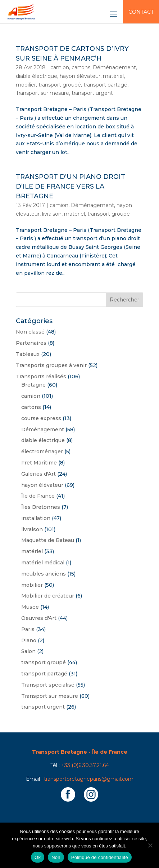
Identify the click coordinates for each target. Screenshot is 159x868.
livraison (52, 214)
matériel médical (43, 563)
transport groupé (60, 85)
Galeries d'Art (38, 474)
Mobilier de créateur (48, 596)
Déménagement (114, 67)
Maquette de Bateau (48, 540)
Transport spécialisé (48, 685)
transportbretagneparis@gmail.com (89, 779)
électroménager (42, 451)
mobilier (26, 85)
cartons (81, 67)
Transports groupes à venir (51, 365)
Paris (28, 629)
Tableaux (28, 354)
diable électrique (37, 76)
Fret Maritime (39, 463)
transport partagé (105, 85)
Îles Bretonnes (41, 507)
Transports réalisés (41, 376)
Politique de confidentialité (100, 857)
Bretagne (33, 385)
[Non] (150, 845)
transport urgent (92, 93)
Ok (38, 857)
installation (36, 518)
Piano (29, 640)
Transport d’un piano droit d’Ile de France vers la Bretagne (71, 186)
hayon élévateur (80, 76)
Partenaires (31, 343)
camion (60, 67)
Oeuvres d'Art (39, 618)
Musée (30, 607)
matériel (113, 76)
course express (41, 418)
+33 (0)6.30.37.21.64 (85, 765)
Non (56, 857)
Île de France (38, 496)
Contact (141, 12)
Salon (28, 651)
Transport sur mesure (42, 93)
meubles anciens (44, 574)
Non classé (30, 332)
